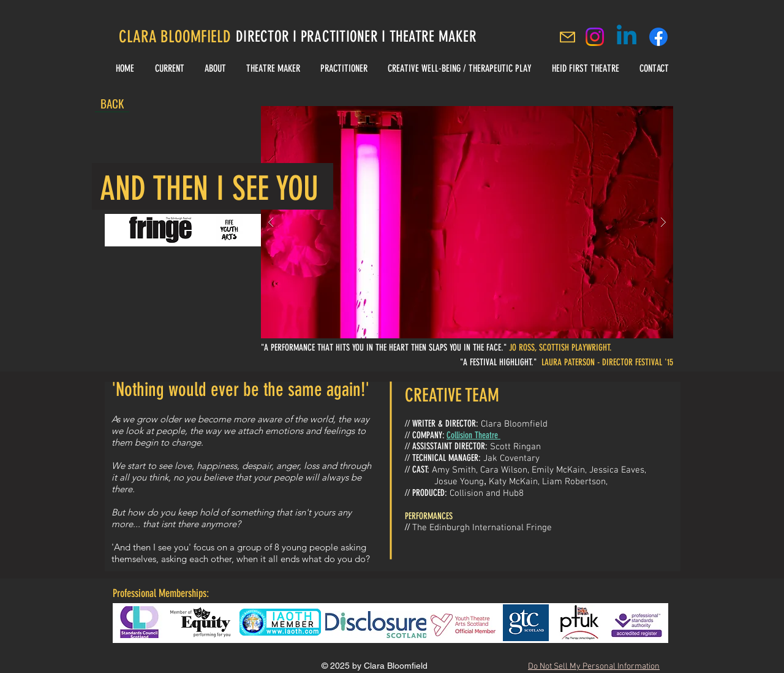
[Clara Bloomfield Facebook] (658, 37)
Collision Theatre (473, 435)
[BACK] (112, 103)
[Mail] (567, 37)
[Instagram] (595, 37)
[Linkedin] (627, 37)
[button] (467, 222)
